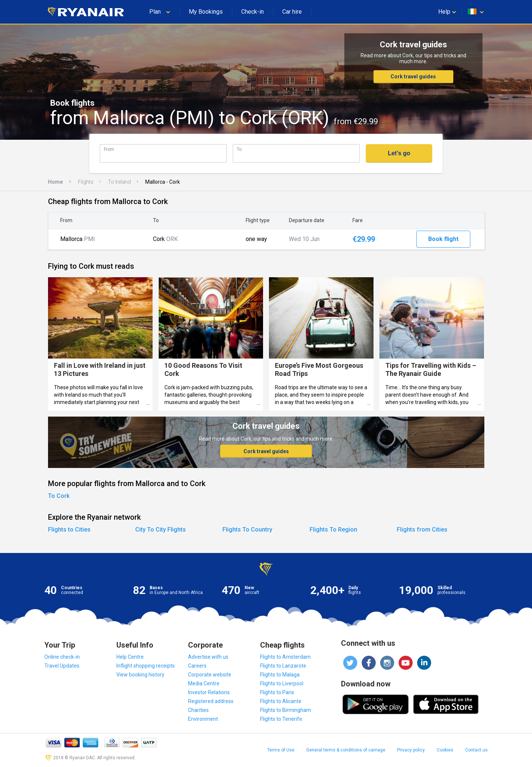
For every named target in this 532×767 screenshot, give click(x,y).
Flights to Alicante (281, 701)
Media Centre (204, 683)
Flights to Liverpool (282, 683)
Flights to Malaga (280, 675)
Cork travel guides (413, 77)
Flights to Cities (69, 530)
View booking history (140, 675)
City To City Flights (161, 530)
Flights (86, 182)
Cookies (445, 750)
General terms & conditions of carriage (346, 750)
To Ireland (119, 182)
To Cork (59, 496)
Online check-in (62, 657)
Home (55, 182)
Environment (203, 719)
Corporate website (210, 675)
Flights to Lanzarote (283, 666)
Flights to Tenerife (281, 719)
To (239, 149)
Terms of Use (281, 750)
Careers (197, 666)
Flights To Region (333, 530)
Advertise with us (208, 657)
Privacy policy (411, 750)
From (109, 149)
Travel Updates (62, 666)
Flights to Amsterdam (285, 657)
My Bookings (206, 12)
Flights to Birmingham (286, 710)
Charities (198, 710)
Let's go (399, 153)
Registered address (211, 701)
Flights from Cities (422, 530)
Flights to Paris (277, 692)
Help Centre (130, 657)
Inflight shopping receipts (146, 666)
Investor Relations (209, 692)
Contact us (476, 750)
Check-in (253, 12)
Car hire (292, 12)
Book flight (443, 239)
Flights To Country (247, 530)
